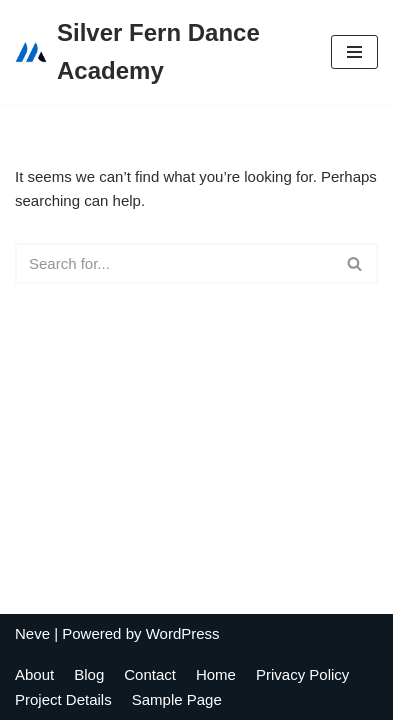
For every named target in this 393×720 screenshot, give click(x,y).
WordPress (183, 633)
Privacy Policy (302, 674)
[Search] (174, 263)
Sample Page (177, 699)
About (34, 674)
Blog (89, 674)
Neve (32, 633)
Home (216, 674)
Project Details (63, 699)
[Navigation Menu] (354, 52)
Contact (150, 674)
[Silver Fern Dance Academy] (158, 52)
